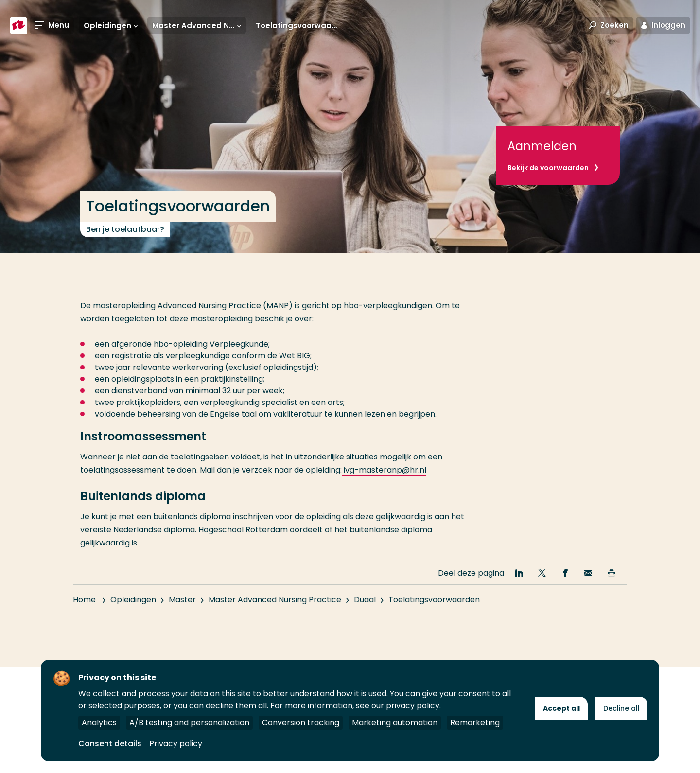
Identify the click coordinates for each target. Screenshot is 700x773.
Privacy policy (176, 744)
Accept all (561, 708)
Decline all (621, 708)
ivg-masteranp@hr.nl (384, 470)
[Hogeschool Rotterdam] (18, 25)
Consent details (110, 744)
